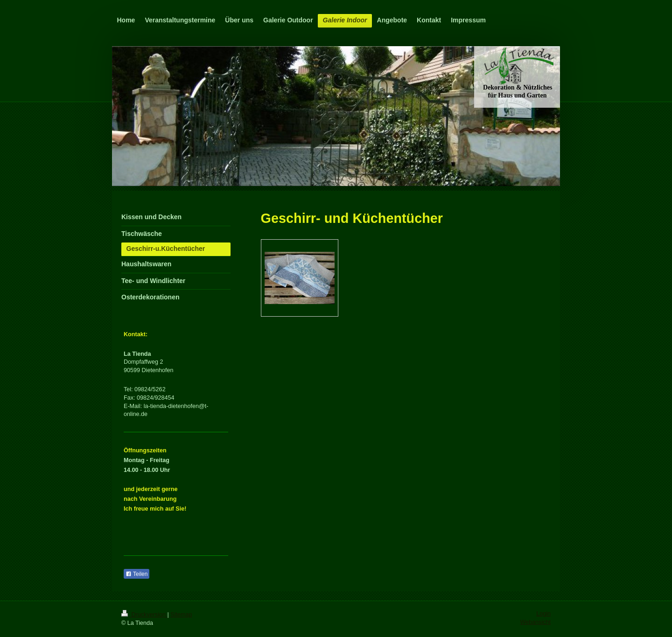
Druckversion (144, 615)
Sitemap (181, 615)
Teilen (136, 574)
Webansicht (535, 622)
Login (543, 614)
